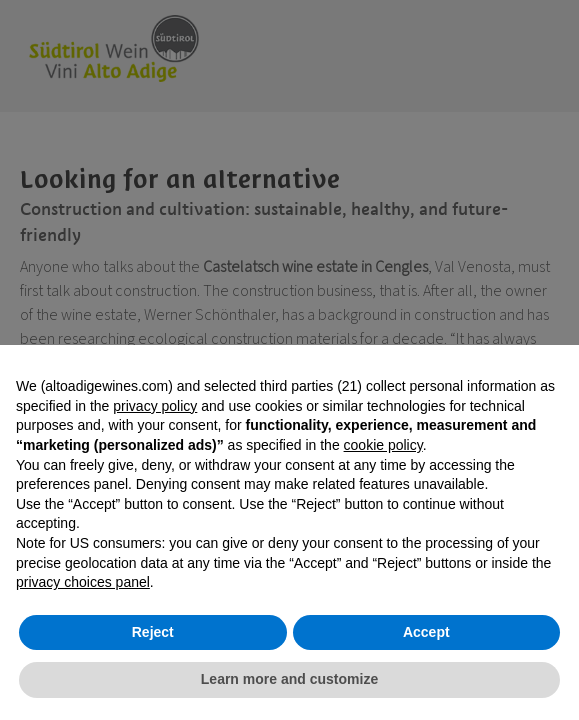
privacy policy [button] (155, 406)
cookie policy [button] (383, 445)
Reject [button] (153, 632)
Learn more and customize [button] (289, 679)
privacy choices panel (83, 582)
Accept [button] (426, 632)
